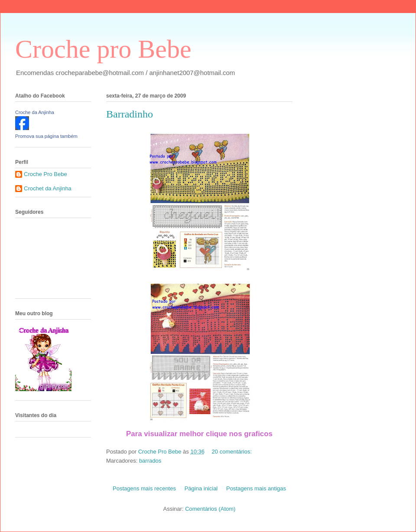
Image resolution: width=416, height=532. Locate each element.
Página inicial (201, 488)
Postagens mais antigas (256, 488)
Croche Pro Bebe (45, 174)
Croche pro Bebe (103, 49)
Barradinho (130, 114)
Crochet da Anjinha (48, 188)
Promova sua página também (46, 136)
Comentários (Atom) (210, 509)
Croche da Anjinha (35, 112)
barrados (150, 461)
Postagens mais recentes (144, 488)
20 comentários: (233, 452)
